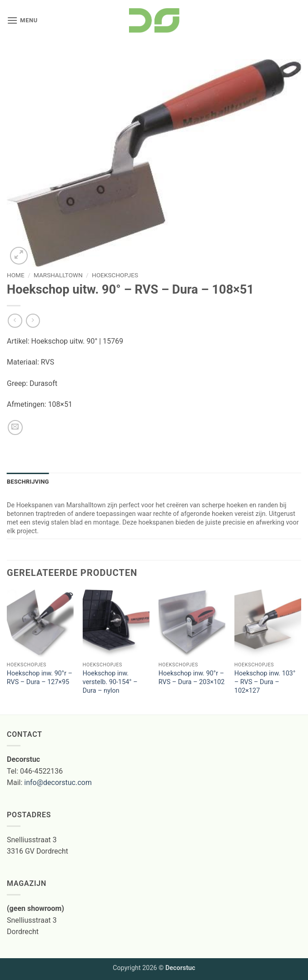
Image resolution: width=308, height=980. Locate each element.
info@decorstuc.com (58, 782)
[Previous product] (33, 321)
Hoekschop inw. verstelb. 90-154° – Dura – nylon (110, 682)
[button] (22, 20)
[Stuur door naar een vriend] (15, 427)
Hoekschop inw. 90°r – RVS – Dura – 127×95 (40, 678)
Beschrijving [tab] (28, 482)
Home (16, 275)
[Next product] (15, 321)
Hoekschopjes (115, 275)
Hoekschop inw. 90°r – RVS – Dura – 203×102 (192, 678)
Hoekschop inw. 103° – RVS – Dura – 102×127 (265, 682)
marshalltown (58, 275)
